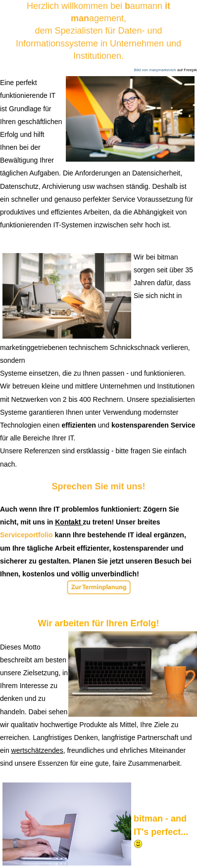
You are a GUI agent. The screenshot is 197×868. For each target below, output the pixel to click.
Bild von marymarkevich (155, 70)
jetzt (118, 561)
